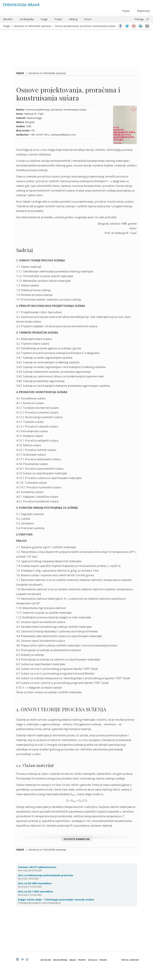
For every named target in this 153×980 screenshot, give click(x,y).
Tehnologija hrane (21, 5)
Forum (88, 19)
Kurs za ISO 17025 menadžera (36, 892)
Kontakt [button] (135, 960)
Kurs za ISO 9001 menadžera (35, 883)
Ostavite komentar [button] (77, 839)
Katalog (73, 19)
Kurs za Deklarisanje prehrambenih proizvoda (46, 875)
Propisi (58, 19)
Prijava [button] (126, 11)
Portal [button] (125, 960)
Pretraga (139, 19)
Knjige (44, 19)
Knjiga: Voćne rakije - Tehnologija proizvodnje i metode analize (56, 900)
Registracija (143, 11)
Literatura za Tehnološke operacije (32, 26)
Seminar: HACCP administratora (37, 867)
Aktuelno (8, 19)
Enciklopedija (27, 19)
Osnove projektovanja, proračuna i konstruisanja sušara (85, 26)
